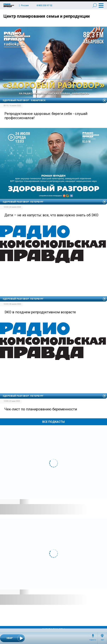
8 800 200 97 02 (44, 5)
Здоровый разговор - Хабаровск (24, 100)
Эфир (102, 640)
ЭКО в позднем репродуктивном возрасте (40, 312)
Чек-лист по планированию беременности (41, 409)
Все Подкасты (53, 422)
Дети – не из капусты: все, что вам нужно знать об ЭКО (51, 215)
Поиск (95, 5)
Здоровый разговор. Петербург (23, 202)
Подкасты (93, 640)
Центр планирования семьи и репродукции (47, 16)
